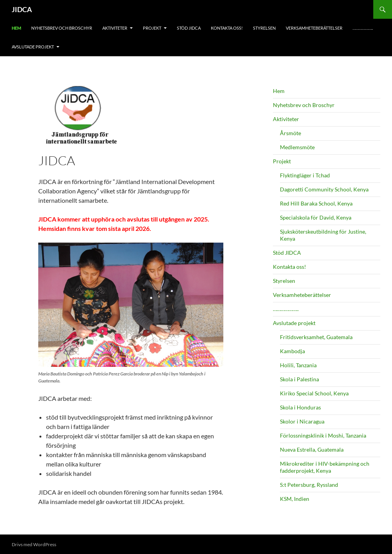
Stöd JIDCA (189, 28)
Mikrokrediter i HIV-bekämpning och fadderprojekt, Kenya (325, 467)
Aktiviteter (115, 28)
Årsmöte (290, 133)
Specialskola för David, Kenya (316, 217)
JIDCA (22, 9)
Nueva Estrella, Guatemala (312, 449)
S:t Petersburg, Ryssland (309, 485)
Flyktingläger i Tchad (305, 175)
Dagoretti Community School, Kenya (324, 189)
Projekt (152, 28)
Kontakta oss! (227, 28)
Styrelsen (264, 28)
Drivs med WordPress (34, 544)
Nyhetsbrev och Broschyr (62, 28)
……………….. (363, 28)
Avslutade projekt (33, 47)
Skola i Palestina (299, 379)
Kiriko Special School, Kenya (314, 393)
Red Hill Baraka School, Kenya (316, 203)
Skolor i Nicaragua (302, 421)
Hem (16, 28)
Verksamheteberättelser (314, 28)
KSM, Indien (295, 499)
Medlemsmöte (297, 147)
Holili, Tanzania (298, 365)
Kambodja (292, 351)
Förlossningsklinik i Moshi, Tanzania (323, 435)
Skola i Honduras (300, 407)
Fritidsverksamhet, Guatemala (316, 337)
